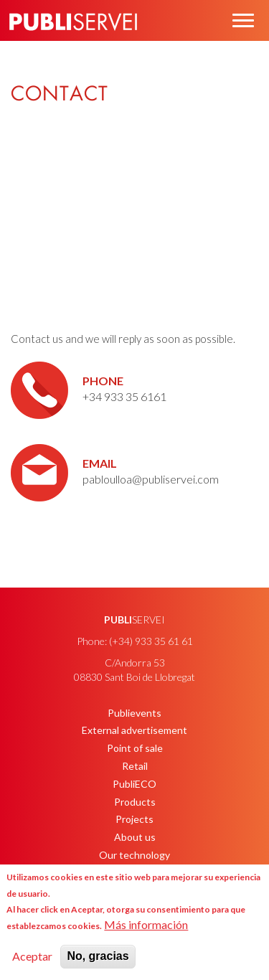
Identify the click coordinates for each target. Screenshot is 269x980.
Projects (134, 819)
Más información (146, 924)
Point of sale (135, 748)
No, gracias (98, 956)
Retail (135, 766)
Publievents (134, 713)
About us (135, 837)
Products (135, 802)
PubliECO (134, 784)
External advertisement (134, 730)
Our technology (134, 855)
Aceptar (32, 956)
